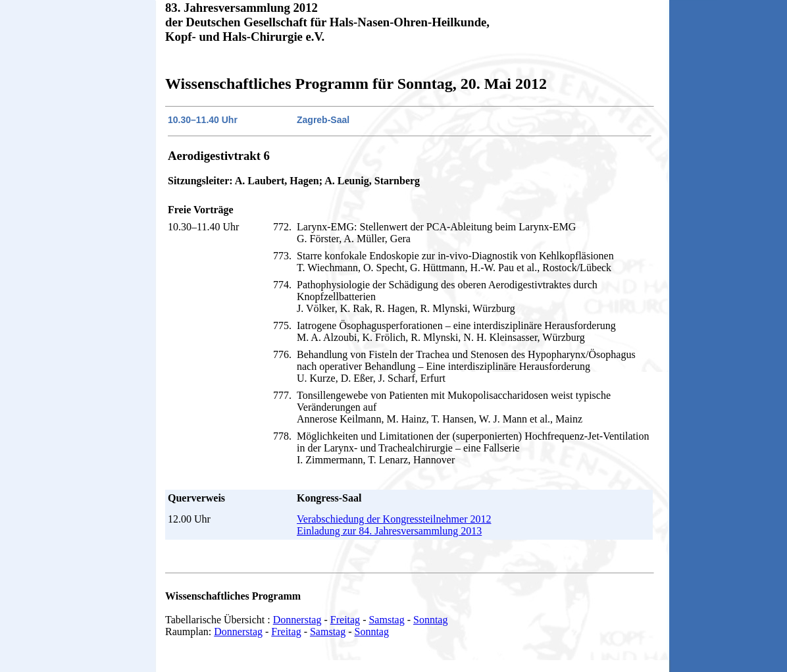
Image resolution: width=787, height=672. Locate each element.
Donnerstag (297, 620)
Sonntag (430, 620)
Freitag (345, 620)
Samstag (386, 620)
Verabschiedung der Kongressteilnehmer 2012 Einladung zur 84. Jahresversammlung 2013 (394, 525)
